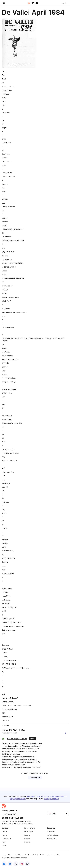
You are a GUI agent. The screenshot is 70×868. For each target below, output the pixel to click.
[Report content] (66, 733)
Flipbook (27, 838)
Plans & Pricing (6, 838)
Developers (51, 832)
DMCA (42, 855)
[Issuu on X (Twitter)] (16, 864)
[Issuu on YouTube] (27, 864)
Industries (27, 842)
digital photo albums (18, 799)
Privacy (10, 855)
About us (4, 832)
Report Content (33, 855)
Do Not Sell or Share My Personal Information (14, 858)
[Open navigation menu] (4, 3)
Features (27, 835)
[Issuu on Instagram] (22, 864)
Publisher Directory (53, 835)
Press (3, 842)
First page (5, 725)
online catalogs (60, 796)
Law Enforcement (20, 855)
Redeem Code (52, 838)
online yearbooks (47, 796)
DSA (48, 855)
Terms (4, 855)
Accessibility (56, 855)
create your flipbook (52, 799)
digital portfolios (33, 796)
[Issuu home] (33, 3)
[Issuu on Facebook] (4, 864)
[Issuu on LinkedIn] (10, 864)
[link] (64, 3)
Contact (4, 846)
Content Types (29, 832)
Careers (4, 835)
